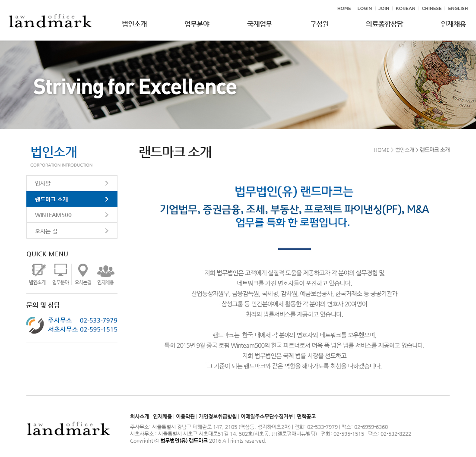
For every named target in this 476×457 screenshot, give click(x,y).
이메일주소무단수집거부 (267, 416)
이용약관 (185, 416)
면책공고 (306, 416)
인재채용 (162, 416)
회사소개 (140, 416)
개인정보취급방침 (218, 416)
